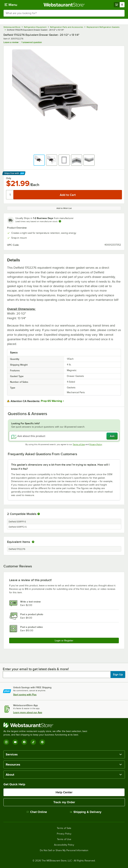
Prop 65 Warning (51, 401)
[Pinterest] (42, 742)
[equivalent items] (33, 542)
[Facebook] (24, 742)
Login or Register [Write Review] (64, 640)
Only (9, 178)
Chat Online (37, 812)
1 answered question (32, 42)
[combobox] (64, 13)
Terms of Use (79, 444)
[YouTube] (15, 742)
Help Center (64, 792)
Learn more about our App (28, 712)
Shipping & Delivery (86, 812)
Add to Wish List (64, 208)
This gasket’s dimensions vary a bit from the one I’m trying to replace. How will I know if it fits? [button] (60, 467)
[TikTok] (33, 742)
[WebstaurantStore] (47, 725)
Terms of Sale (64, 828)
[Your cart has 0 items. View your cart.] (119, 5)
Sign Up (118, 675)
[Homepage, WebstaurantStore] (64, 5)
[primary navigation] (11, 5)
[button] (39, 160)
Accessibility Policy (64, 845)
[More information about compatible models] (39, 514)
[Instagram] (6, 742)
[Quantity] (10, 195)
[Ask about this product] (64, 436)
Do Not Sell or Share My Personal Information (64, 850)
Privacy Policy (96, 444)
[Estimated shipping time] (60, 221)
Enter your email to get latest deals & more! (36, 669)
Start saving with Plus (25, 695)
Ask (112, 436)
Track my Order (64, 802)
